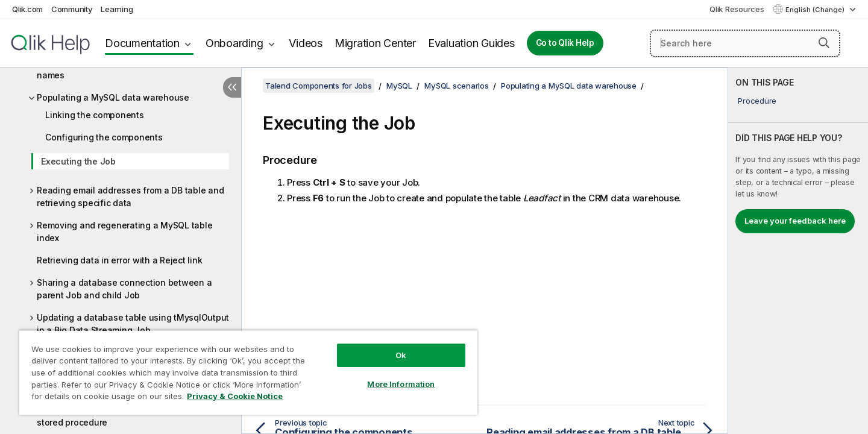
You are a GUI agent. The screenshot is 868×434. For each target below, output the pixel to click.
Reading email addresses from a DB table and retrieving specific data (130, 197)
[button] (824, 43)
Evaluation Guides (471, 43)
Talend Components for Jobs (319, 86)
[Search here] (745, 43)
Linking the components (95, 115)
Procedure (757, 101)
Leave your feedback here (795, 221)
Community (72, 9)
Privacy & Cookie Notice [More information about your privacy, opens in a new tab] (235, 396)
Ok (401, 355)
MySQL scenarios (456, 86)
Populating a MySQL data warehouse (113, 97)
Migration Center (375, 43)
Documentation (142, 43)
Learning (117, 9)
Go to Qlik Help (565, 43)
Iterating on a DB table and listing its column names (127, 69)
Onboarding (234, 43)
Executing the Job (78, 161)
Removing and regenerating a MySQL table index (124, 231)
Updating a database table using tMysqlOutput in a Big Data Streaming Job (133, 324)
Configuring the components (104, 137)
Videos (306, 43)
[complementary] (798, 251)
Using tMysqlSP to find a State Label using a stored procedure (127, 416)
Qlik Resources (737, 9)
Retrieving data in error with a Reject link (119, 260)
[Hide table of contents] (232, 87)
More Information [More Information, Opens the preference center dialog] (401, 384)
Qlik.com (27, 9)
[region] (248, 372)
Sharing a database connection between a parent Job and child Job (124, 289)
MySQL (399, 86)
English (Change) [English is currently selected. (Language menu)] (816, 10)
